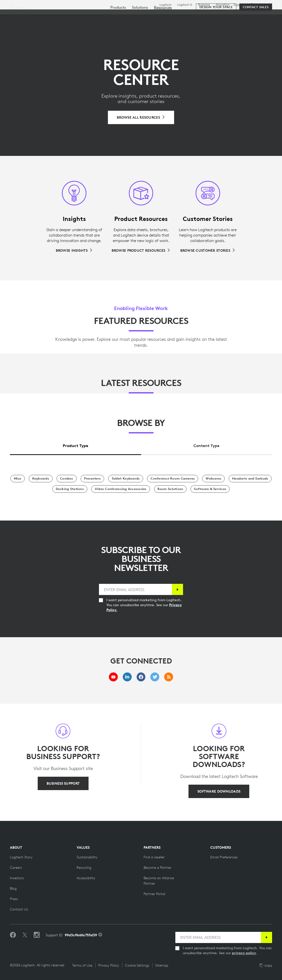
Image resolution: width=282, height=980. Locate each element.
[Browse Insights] (74, 250)
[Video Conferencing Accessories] (121, 489)
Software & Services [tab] (111, 16)
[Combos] (67, 479)
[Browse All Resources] (141, 117)
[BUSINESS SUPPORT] (63, 783)
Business (204, 5)
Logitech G (185, 5)
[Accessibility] (86, 878)
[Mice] (18, 479)
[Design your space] (216, 30)
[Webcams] (213, 479)
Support (239, 5)
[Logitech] (42, 15)
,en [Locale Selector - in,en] (260, 5)
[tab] (76, 444)
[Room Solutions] (170, 489)
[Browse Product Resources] (141, 250)
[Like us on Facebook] (13, 935)
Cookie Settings (137, 965)
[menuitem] (118, 30)
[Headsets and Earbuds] (250, 479)
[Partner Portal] (154, 894)
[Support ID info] (100, 935)
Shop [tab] (78, 16)
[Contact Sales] (256, 30)
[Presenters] (93, 479)
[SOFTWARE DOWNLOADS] (219, 791)
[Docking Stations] (70, 489)
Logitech (165, 5)
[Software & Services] (210, 489)
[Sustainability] (87, 857)
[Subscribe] (177, 589)
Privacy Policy (109, 965)
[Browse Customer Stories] (208, 250)
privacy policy (244, 953)
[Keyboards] (41, 479)
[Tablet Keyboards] (126, 479)
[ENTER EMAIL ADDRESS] (135, 589)
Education (223, 5)
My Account (260, 16)
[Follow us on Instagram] (37, 935)
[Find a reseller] (154, 857)
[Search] (239, 16)
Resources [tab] (148, 16)
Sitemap (162, 965)
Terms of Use (82, 965)
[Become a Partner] (157, 868)
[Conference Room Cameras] (173, 479)
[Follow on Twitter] (25, 935)
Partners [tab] (175, 16)
